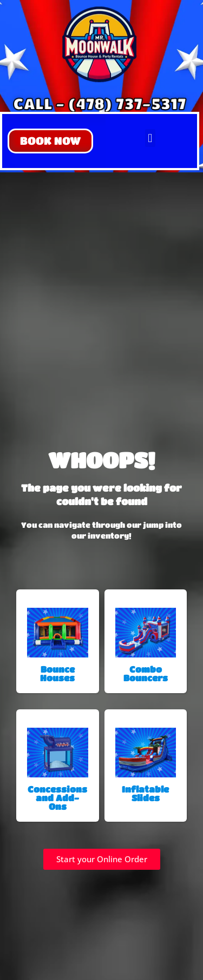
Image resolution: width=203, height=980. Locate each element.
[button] (50, 141)
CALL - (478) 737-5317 (99, 103)
